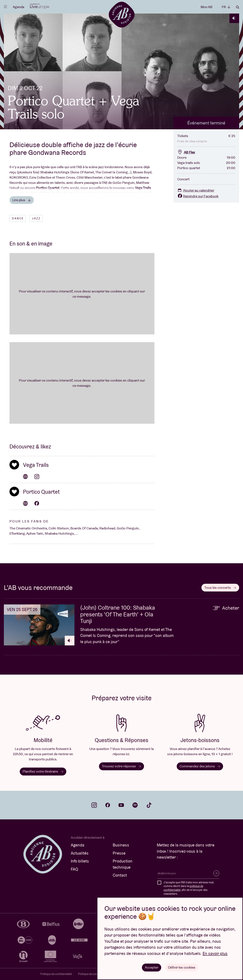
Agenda (18, 7)
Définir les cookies (182, 967)
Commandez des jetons (200, 766)
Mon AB (206, 7)
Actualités (80, 853)
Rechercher (238, 7)
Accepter (152, 967)
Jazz (36, 218)
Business (121, 845)
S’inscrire (216, 873)
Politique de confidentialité (56, 974)
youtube (121, 805)
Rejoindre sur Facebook (198, 196)
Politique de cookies (90, 974)
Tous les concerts (220, 588)
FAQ (74, 869)
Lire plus (22, 200)
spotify (135, 805)
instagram (94, 805)
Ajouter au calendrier (196, 190)
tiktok (149, 805)
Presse (119, 853)
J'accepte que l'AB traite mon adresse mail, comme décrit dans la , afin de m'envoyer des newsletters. (189, 888)
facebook (108, 805)
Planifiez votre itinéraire (43, 771)
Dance (18, 218)
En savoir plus (215, 953)
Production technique (123, 864)
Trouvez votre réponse (121, 766)
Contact (120, 875)
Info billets (80, 861)
